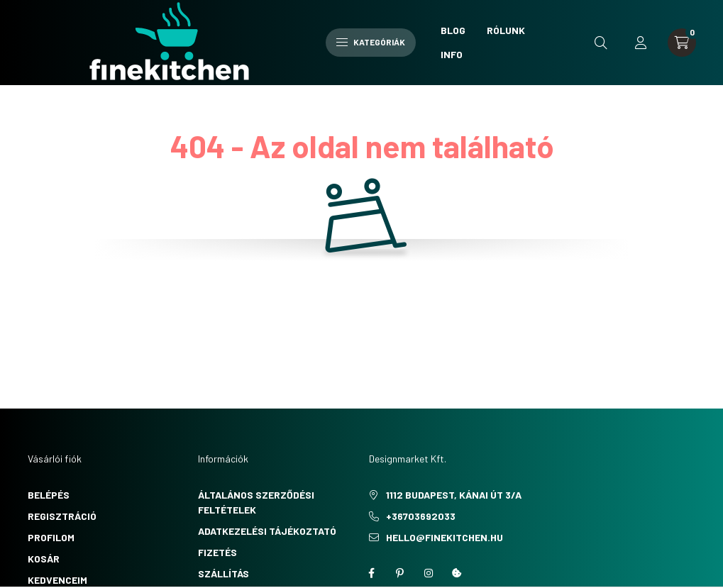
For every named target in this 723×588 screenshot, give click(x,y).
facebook (372, 573)
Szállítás (223, 573)
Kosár (44, 559)
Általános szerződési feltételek (256, 502)
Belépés (49, 495)
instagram (429, 573)
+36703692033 (421, 516)
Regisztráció (62, 516)
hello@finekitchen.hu (445, 537)
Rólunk (506, 30)
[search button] (601, 43)
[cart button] (682, 43)
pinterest (400, 573)
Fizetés (217, 552)
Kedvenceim (57, 580)
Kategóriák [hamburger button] (371, 42)
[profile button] (641, 43)
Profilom (51, 537)
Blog (453, 30)
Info (452, 54)
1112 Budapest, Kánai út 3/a (454, 495)
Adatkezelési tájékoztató (267, 531)
